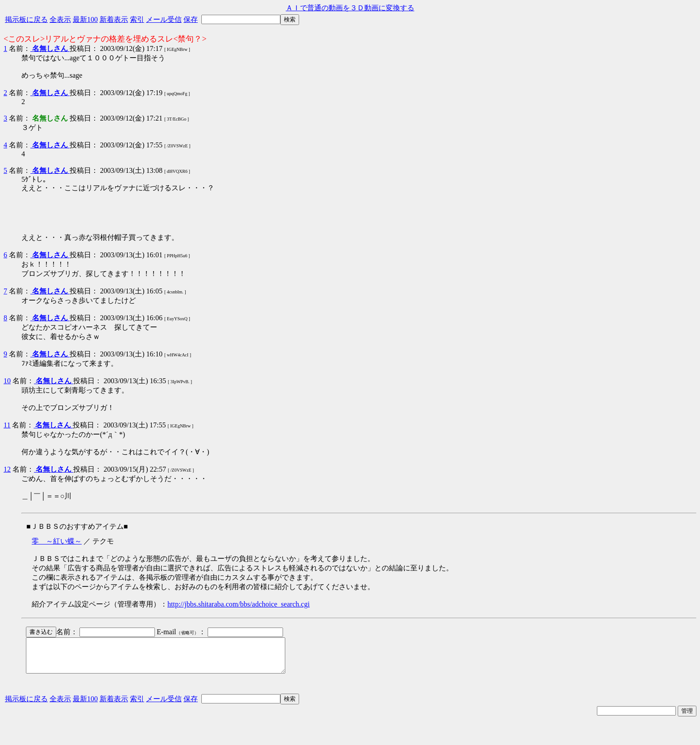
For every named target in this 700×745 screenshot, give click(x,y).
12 (7, 469)
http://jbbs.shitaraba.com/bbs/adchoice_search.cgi (239, 604)
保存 (191, 19)
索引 (137, 19)
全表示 (60, 19)
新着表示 (114, 19)
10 (7, 381)
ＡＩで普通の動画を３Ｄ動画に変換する (350, 8)
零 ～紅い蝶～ (57, 541)
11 (7, 425)
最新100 (85, 19)
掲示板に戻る (26, 19)
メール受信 (164, 19)
